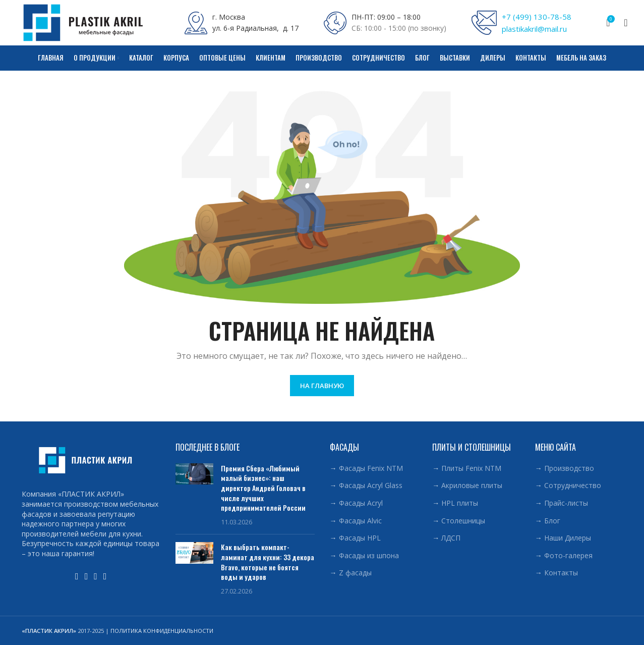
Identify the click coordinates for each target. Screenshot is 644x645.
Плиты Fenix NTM (471, 468)
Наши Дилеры (568, 538)
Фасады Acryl (361, 503)
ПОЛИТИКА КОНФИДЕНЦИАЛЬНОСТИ (162, 631)
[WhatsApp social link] (86, 576)
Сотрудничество (573, 485)
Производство (569, 468)
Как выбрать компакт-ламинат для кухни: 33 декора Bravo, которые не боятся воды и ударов (268, 562)
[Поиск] (623, 23)
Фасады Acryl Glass (371, 485)
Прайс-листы (566, 503)
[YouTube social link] (77, 576)
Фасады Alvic (360, 521)
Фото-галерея (568, 555)
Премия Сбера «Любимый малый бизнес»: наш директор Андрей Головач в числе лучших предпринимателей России (263, 488)
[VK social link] (96, 576)
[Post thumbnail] (194, 495)
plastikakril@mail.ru (534, 29)
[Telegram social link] (105, 576)
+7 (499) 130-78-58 (537, 17)
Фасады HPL (360, 538)
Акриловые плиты (472, 485)
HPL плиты (460, 503)
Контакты (561, 573)
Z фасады (355, 573)
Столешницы (463, 521)
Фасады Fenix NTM (371, 468)
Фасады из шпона (369, 555)
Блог (552, 521)
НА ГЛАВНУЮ (322, 386)
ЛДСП (451, 538)
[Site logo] (83, 22)
